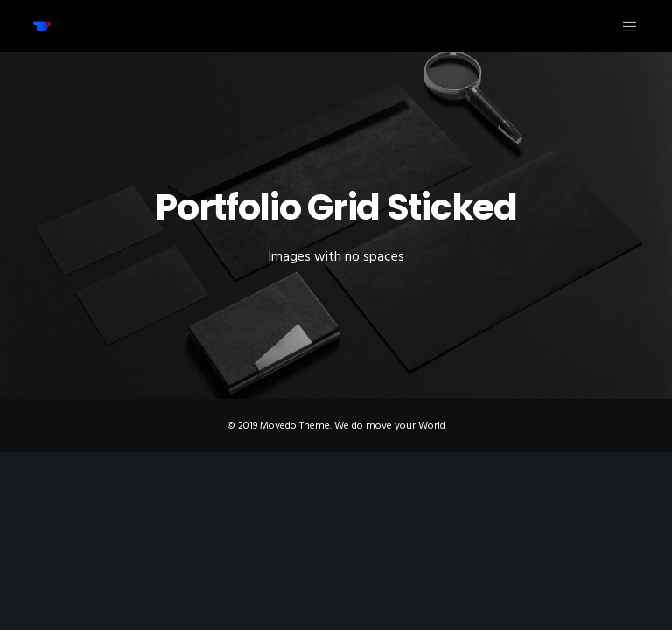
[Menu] (623, 26)
